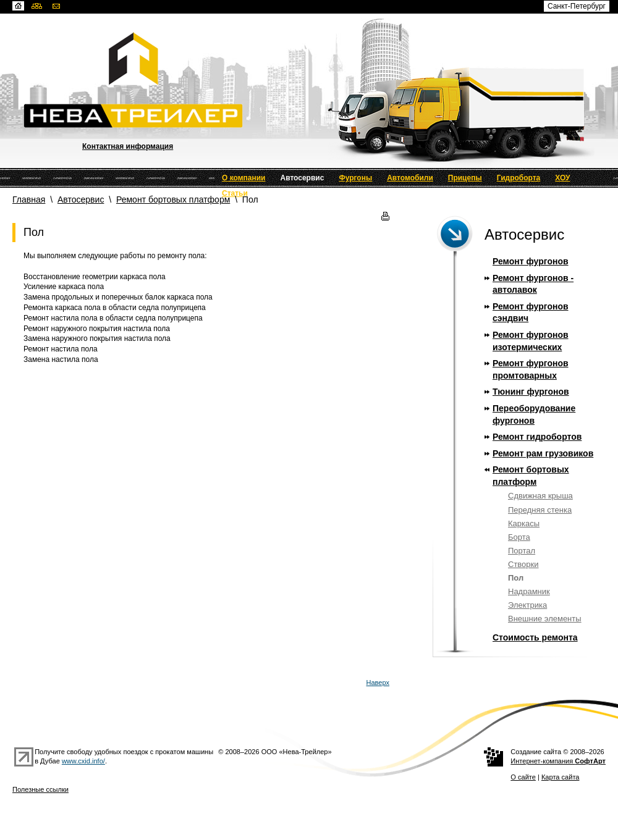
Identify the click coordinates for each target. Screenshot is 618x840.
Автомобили (410, 178)
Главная (29, 199)
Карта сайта (561, 777)
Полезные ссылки (40, 789)
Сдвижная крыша (540, 496)
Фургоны (355, 178)
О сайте (523, 777)
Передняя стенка (540, 510)
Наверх (378, 682)
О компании (244, 178)
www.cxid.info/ (83, 761)
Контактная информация (128, 146)
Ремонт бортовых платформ (173, 199)
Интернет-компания (558, 761)
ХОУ (562, 178)
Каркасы (524, 523)
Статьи (235, 193)
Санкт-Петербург (577, 6)
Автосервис (303, 178)
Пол (516, 578)
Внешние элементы (545, 619)
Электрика (527, 605)
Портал (522, 551)
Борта (519, 537)
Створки (523, 564)
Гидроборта (519, 178)
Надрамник (529, 591)
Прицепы (465, 178)
